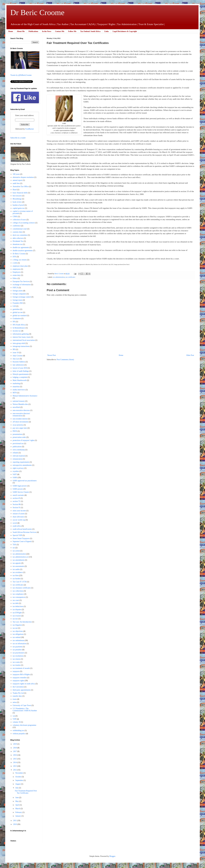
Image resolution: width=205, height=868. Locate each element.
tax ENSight (17, 613)
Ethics (15, 278)
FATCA (16, 288)
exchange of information (22, 285)
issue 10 (16, 353)
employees (17, 269)
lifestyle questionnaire (21, 374)
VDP (15, 719)
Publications (33, 31)
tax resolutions (18, 656)
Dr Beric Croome (37, 12)
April (17, 805)
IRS (14, 349)
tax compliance (18, 594)
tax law (15, 619)
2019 (15, 744)
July (17, 788)
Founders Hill (18, 303)
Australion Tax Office (21, 187)
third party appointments (22, 690)
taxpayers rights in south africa (24, 684)
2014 (15, 762)
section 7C (17, 501)
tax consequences (19, 597)
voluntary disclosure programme (25, 725)
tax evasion (17, 616)
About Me (21, 31)
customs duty (18, 232)
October (18, 777)
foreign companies (19, 294)
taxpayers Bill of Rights (21, 674)
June (17, 798)
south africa (17, 526)
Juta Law (16, 359)
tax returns (17, 659)
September (19, 780)
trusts (15, 699)
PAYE (15, 431)
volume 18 (17, 722)
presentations (18, 434)
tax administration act (21, 557)
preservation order (19, 437)
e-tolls (15, 263)
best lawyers (17, 196)
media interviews (19, 390)
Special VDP (17, 535)
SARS (15, 478)
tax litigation (17, 625)
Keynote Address (19, 362)
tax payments (18, 647)
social (15, 523)
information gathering (21, 334)
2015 (15, 759)
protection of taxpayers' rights (24, 440)
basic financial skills (20, 193)
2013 (15, 766)
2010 (15, 824)
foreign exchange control (22, 297)
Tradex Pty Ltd (18, 693)
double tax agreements (21, 247)
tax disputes (17, 610)
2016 (15, 755)
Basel (15, 190)
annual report (18, 180)
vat (14, 716)
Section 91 (17, 508)
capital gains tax (19, 208)
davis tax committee (20, 235)
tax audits (16, 569)
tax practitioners (19, 653)
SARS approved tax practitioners (25, 481)
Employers (17, 272)
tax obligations (18, 634)
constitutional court (20, 229)
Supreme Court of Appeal (22, 541)
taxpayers (16, 671)
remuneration (18, 459)
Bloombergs (17, 199)
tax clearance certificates (22, 588)
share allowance (19, 517)
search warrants (18, 495)
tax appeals (17, 563)
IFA (14, 322)
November (19, 773)
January (18, 816)
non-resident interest (20, 419)
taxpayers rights (18, 681)
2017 (15, 751)
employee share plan (20, 266)
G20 (14, 306)
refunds (15, 453)
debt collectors (18, 238)
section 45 (16, 498)
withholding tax (18, 730)
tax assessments (18, 566)
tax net (15, 628)
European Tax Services (21, 281)
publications (17, 447)
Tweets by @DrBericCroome (21, 75)
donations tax (18, 244)
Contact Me (60, 31)
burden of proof (18, 205)
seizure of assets (19, 514)
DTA (15, 257)
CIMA (15, 217)
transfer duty (17, 696)
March (18, 809)
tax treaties (17, 665)
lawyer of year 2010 (20, 368)
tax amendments (19, 560)
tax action (16, 551)
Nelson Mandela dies (20, 404)
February (19, 812)
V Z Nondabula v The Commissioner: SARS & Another (25, 710)
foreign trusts (18, 300)
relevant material (19, 456)
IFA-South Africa (19, 325)
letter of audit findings (21, 371)
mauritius (16, 387)
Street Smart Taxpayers (21, 538)
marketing (16, 383)
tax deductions (18, 606)
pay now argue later (20, 428)
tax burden (17, 579)
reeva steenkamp (19, 450)
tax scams (16, 662)
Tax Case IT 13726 (20, 582)
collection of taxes (19, 220)
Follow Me (72, 31)
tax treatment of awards (21, 668)
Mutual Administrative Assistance (25, 396)
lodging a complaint (20, 377)
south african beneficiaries (22, 529)
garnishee (16, 309)
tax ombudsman (18, 640)
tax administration (59, 277)
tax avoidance (18, 572)
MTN (15, 393)
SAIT (15, 474)
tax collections (18, 591)
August (18, 784)
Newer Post (52, 355)
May (17, 801)
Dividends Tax (18, 241)
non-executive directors (21, 410)
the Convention (18, 687)
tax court (16, 600)
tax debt (16, 603)
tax (14, 548)
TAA (15, 545)
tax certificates (70, 277)
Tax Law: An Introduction (22, 622)
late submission (18, 365)
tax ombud (17, 637)
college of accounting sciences (24, 223)
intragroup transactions (21, 346)
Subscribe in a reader (18, 138)
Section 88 (17, 504)
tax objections (18, 631)
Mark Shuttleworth (20, 380)
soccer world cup (19, 520)
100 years (16, 174)
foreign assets (18, 291)
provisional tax (18, 443)
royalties (16, 471)
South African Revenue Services (25, 532)
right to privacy (18, 468)
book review (17, 202)
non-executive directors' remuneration (21, 415)
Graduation (17, 319)
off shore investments (20, 422)
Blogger (112, 856)
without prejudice (19, 734)
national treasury (19, 401)
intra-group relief (19, 343)
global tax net (18, 312)
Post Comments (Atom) (65, 360)
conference (17, 226)
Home (11, 31)
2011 (15, 821)
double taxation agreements (23, 251)
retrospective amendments (22, 465)
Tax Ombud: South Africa (90, 31)
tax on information (19, 644)
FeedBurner (30, 129)
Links (107, 31)
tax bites (16, 575)
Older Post (190, 355)
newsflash (16, 407)
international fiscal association (24, 340)
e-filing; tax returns (20, 260)
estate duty (17, 275)
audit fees (16, 183)
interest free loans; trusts (22, 337)
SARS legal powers (20, 486)
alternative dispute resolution (23, 177)
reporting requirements (21, 462)
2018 (15, 748)
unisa (15, 702)
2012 (15, 770)
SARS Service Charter (21, 492)
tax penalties (17, 650)
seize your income (19, 511)
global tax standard (20, 316)
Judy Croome (18, 356)
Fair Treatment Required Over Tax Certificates (26, 792)
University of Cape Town (22, 705)
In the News (47, 31)
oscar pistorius (18, 425)
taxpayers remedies (20, 678)
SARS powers (18, 489)
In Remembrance (19, 328)
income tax (17, 331)
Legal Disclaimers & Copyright (125, 31)
